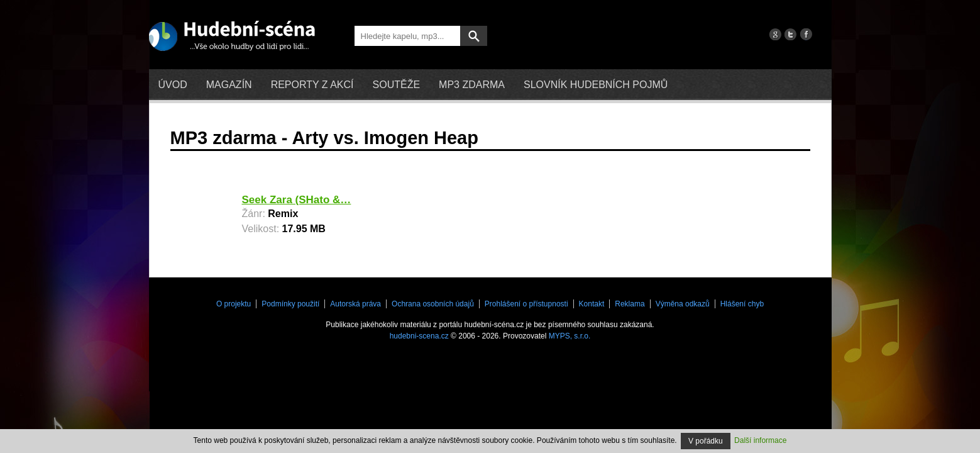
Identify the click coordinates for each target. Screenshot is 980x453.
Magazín (229, 85)
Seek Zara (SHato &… (297, 200)
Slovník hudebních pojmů (596, 85)
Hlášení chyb (742, 304)
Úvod (173, 85)
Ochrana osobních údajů (433, 304)
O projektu (234, 304)
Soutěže (397, 85)
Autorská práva (355, 304)
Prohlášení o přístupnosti (526, 304)
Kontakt (592, 304)
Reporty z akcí (312, 85)
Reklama (630, 304)
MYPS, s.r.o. (570, 336)
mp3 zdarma (472, 85)
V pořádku (706, 441)
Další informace (760, 440)
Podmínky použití (290, 304)
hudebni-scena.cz (419, 336)
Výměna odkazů (683, 304)
